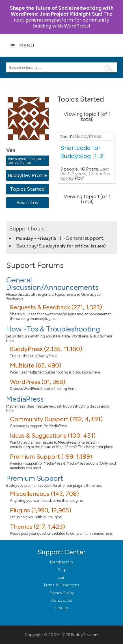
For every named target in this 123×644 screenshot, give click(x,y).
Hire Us (61, 608)
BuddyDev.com (85, 635)
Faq (62, 570)
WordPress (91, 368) (38, 382)
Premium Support (35, 478)
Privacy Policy (62, 593)
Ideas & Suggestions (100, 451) (53, 436)
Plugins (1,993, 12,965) (41, 510)
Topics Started (27, 189)
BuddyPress (88, 136)
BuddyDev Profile (28, 175)
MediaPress (25, 399)
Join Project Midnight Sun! (62, 11)
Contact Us (62, 600)
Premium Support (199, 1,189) (51, 457)
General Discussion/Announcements (52, 284)
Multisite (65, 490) (36, 365)
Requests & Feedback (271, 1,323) (56, 307)
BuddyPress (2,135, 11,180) (46, 349)
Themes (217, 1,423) (37, 527)
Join (61, 577)
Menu (22, 46)
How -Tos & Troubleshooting (53, 329)
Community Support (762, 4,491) (56, 419)
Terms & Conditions (61, 585)
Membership (61, 562)
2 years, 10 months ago (85, 176)
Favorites (27, 203)
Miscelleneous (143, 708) (44, 494)
